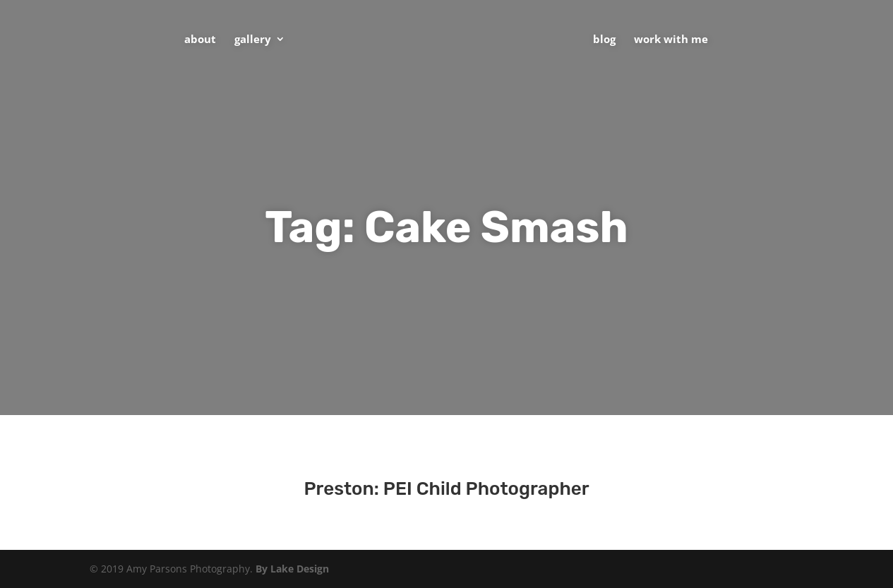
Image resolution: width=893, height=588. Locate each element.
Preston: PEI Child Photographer (446, 489)
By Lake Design (292, 569)
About (200, 40)
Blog (604, 40)
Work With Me (671, 40)
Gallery (253, 40)
